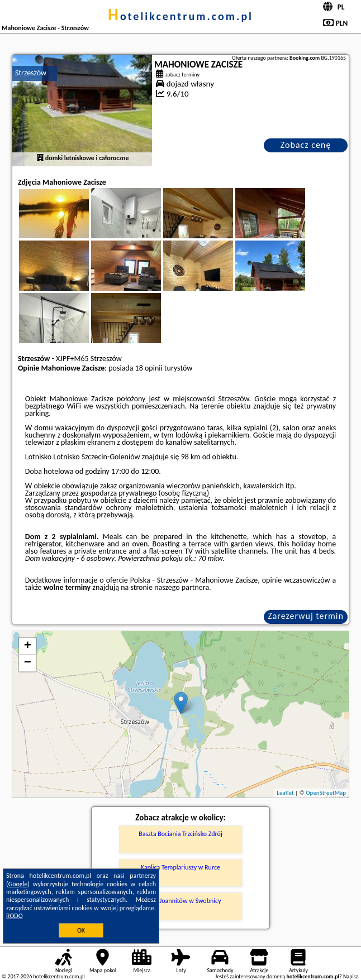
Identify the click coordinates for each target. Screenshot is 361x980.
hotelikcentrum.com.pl (180, 16)
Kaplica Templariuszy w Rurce (180, 867)
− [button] (28, 663)
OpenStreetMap (326, 793)
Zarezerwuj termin (306, 616)
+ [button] (28, 646)
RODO (15, 916)
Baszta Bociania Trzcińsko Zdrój (180, 834)
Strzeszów (31, 73)
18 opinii (149, 368)
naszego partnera (182, 587)
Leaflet (285, 793)
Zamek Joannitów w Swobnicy (180, 901)
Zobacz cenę (306, 145)
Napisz (351, 976)
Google (18, 884)
